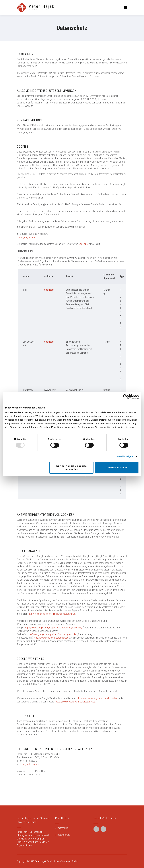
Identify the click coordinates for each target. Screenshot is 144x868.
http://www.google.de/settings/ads (51, 638)
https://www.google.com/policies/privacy (75, 702)
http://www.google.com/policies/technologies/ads (51, 634)
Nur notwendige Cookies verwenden (72, 468)
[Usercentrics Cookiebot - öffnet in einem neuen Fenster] (125, 397)
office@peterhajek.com (30, 764)
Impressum (63, 828)
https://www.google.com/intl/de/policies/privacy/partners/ (53, 628)
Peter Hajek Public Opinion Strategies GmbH (56, 861)
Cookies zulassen (117, 468)
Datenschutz (64, 835)
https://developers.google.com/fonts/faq (97, 698)
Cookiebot (84, 244)
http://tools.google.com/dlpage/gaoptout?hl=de (52, 614)
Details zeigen (125, 456)
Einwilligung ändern (26, 237)
